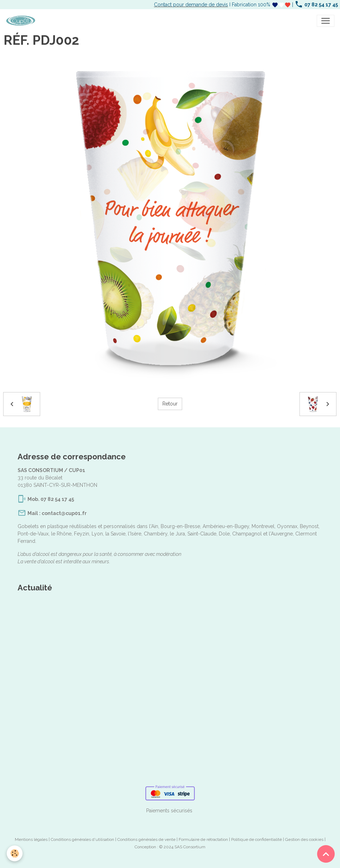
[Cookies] (15, 853)
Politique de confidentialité (256, 839)
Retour (170, 404)
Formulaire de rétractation (203, 839)
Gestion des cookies (304, 839)
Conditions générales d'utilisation (82, 839)
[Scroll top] (326, 854)
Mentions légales (31, 839)
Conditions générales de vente (146, 839)
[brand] (22, 21)
